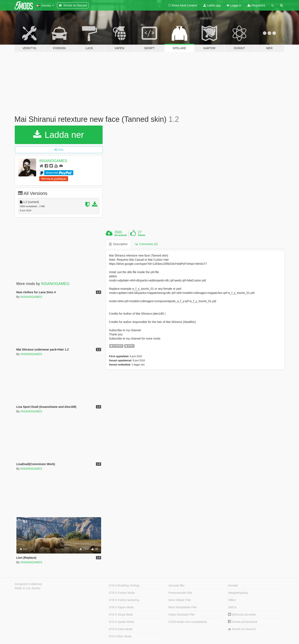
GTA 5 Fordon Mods (122, 593)
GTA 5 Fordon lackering (124, 600)
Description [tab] (118, 244)
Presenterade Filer (180, 593)
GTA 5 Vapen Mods (121, 607)
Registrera (256, 5)
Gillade (142, 235)
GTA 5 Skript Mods (121, 615)
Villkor (232, 600)
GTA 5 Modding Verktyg (124, 585)
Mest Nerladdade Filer (183, 607)
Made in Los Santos (28, 588)
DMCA (232, 607)
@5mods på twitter (242, 615)
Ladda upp (212, 5)
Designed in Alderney (29, 584)
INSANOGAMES (53, 161)
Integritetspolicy (238, 593)
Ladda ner (59, 135)
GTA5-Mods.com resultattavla (187, 622)
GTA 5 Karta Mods (121, 629)
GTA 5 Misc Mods (120, 636)
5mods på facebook (243, 622)
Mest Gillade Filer (180, 600)
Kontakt (233, 585)
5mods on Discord (242, 629)
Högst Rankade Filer (182, 615)
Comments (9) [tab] (146, 244)
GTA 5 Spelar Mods (121, 622)
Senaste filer (176, 585)
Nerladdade (121, 235)
